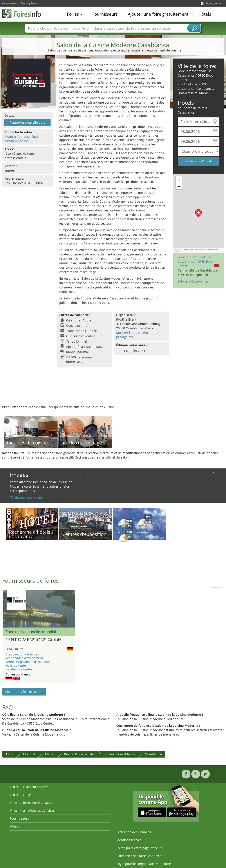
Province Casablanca (120, 754)
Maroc (50, 754)
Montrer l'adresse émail (22, 137)
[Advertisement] (112, 391)
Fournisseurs (105, 14)
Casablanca (153, 754)
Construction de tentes (22, 654)
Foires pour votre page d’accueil (140, 848)
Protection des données (134, 832)
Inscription (29, 3)
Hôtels (205, 14)
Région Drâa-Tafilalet (80, 754)
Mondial (29, 754)
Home (9, 754)
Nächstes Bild (72, 609)
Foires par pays (21, 795)
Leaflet (178, 249)
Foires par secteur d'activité (30, 787)
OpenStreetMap (201, 249)
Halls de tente (16, 665)
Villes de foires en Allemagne (31, 803)
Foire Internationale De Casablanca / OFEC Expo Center (195, 262)
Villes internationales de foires (32, 810)
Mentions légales (129, 840)
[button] (198, 213)
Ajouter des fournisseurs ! (24, 692)
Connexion (10, 3)
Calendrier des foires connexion (140, 856)
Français (214, 3)
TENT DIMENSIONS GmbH (33, 640)
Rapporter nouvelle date (27, 122)
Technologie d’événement (24, 658)
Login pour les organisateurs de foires (144, 864)
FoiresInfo (24, 14)
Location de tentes (19, 669)
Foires (75, 14)
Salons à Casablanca (193, 281)
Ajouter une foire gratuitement (158, 14)
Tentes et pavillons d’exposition (29, 662)
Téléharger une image (26, 497)
